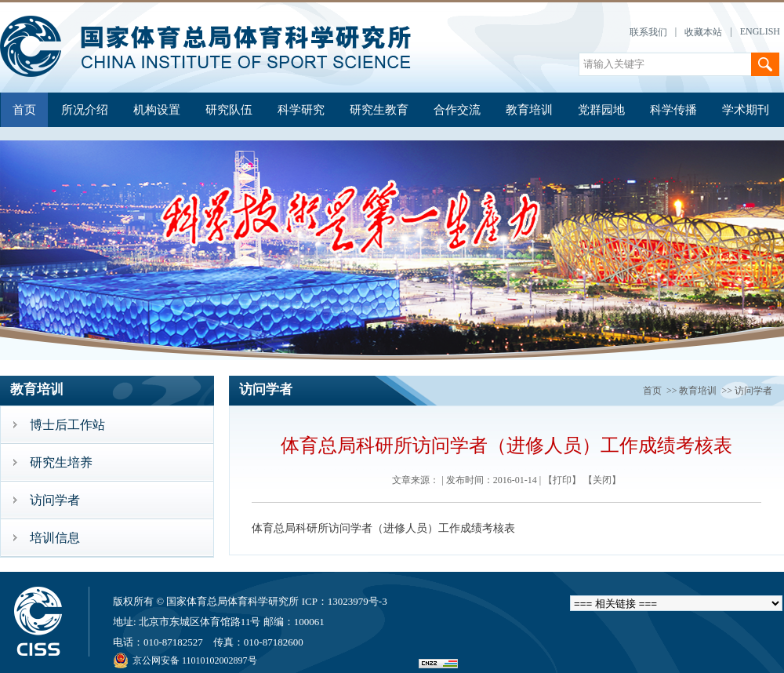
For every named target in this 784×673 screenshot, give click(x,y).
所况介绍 (85, 110)
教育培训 (529, 110)
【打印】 (562, 480)
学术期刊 (746, 110)
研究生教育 (379, 110)
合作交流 (457, 110)
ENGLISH (760, 31)
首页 (24, 110)
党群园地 (601, 110)
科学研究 (301, 110)
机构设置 (157, 110)
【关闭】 (602, 480)
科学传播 (673, 110)
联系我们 (648, 32)
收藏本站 (703, 32)
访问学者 (753, 391)
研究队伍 (229, 110)
